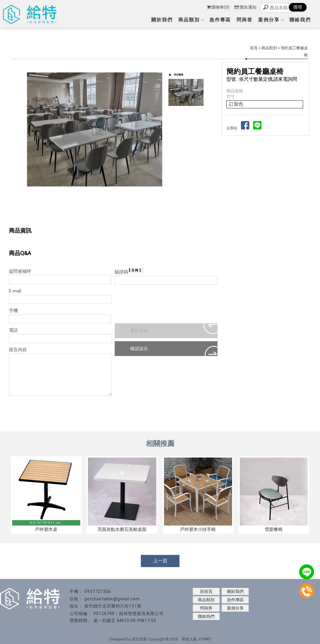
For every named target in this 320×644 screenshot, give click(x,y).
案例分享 (271, 20)
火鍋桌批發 (217, 627)
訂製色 (236, 104)
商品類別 (191, 20)
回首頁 (206, 591)
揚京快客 (139, 639)
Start (96, 211)
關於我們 (162, 20)
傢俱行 (181, 627)
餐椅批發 (101, 627)
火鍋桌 (197, 627)
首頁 (254, 48)
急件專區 (220, 20)
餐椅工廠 (162, 627)
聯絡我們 (300, 20)
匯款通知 (245, 7)
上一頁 (160, 561)
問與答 (245, 20)
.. (180, 639)
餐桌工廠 (121, 627)
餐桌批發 (142, 627)
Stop (101, 211)
